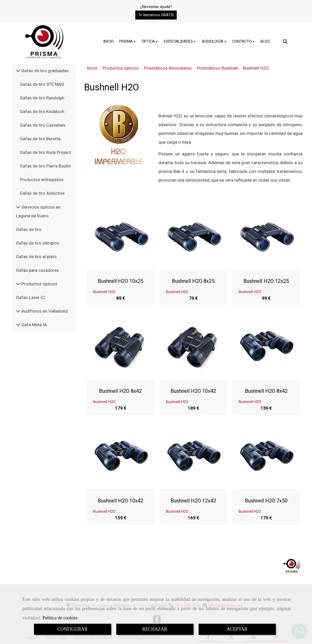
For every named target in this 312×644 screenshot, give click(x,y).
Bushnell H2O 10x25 (121, 281)
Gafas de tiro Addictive (42, 193)
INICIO (108, 41)
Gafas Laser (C (30, 297)
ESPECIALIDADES (180, 41)
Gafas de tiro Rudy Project (45, 152)
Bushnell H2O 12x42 (193, 501)
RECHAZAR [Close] (155, 629)
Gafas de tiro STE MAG (42, 84)
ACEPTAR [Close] (237, 629)
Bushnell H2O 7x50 (266, 501)
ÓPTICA (150, 41)
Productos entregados (42, 180)
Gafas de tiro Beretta (40, 139)
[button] (156, 15)
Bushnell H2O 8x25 (193, 281)
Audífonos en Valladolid (44, 311)
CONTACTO (244, 41)
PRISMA (128, 41)
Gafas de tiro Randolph (42, 98)
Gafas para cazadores (37, 270)
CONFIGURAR (72, 629)
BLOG (265, 41)
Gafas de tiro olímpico (38, 243)
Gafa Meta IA (34, 325)
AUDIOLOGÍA (214, 41)
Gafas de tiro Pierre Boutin (45, 166)
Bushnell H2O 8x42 (120, 391)
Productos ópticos (39, 284)
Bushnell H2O (104, 292)
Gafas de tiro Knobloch (42, 111)
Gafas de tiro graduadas (44, 71)
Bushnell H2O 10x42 (193, 391)
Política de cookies (60, 618)
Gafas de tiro (29, 229)
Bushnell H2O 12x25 (266, 281)
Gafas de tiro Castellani (43, 125)
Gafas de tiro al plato (36, 257)
